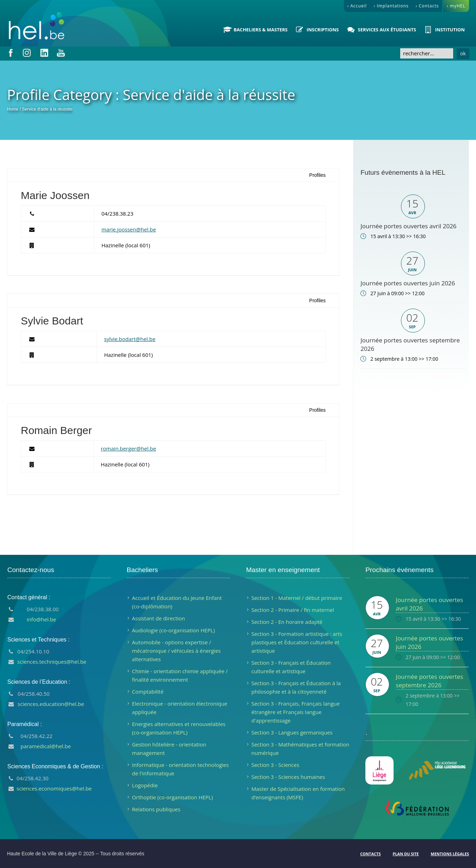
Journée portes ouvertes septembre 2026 (429, 681)
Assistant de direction (159, 618)
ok (463, 53)
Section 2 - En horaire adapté (287, 622)
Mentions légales (450, 854)
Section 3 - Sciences (275, 765)
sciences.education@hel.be (51, 704)
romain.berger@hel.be (128, 448)
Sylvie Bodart (52, 321)
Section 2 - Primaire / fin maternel (293, 610)
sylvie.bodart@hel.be (130, 339)
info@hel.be (41, 619)
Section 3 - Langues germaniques (292, 732)
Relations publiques (156, 809)
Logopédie (145, 785)
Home (13, 109)
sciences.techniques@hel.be (52, 662)
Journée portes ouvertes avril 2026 (408, 226)
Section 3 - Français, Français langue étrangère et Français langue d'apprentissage (295, 712)
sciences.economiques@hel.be (54, 788)
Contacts (370, 854)
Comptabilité (148, 692)
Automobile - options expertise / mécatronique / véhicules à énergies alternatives (177, 651)
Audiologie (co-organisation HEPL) (174, 630)
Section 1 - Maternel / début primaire (297, 598)
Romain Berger (56, 430)
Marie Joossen (55, 195)
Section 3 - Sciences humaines (288, 777)
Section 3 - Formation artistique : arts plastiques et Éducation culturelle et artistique (297, 642)
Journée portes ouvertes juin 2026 (408, 283)
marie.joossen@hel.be (129, 229)
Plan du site (406, 854)
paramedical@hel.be (46, 746)
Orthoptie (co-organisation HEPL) (172, 797)
